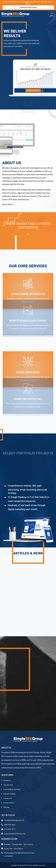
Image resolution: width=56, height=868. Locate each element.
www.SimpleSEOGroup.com (13, 833)
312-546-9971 (8, 829)
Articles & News (9, 794)
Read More (8, 204)
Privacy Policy (9, 803)
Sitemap (6, 807)
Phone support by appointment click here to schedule (19, 854)
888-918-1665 (8, 825)
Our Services (8, 785)
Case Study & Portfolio (12, 789)
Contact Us (8, 798)
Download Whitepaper (28, 7)
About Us (7, 780)
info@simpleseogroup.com (13, 820)
